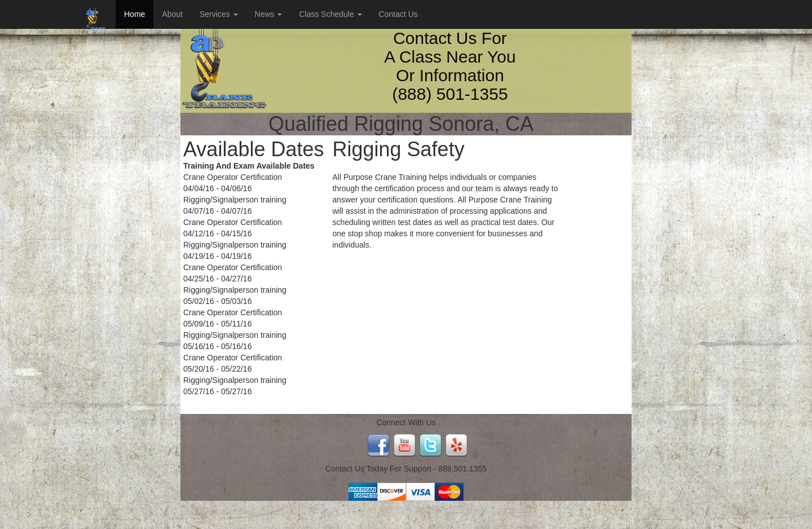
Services (219, 14)
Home (134, 14)
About (172, 14)
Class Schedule (330, 14)
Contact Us (398, 14)
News (269, 14)
